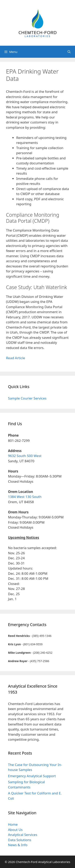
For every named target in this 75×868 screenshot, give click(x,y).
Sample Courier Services (27, 398)
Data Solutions (20, 840)
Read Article (15, 358)
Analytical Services (23, 835)
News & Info (18, 845)
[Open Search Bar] (69, 52)
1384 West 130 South (25, 497)
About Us (15, 830)
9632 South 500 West (25, 456)
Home (13, 824)
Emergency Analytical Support (32, 776)
